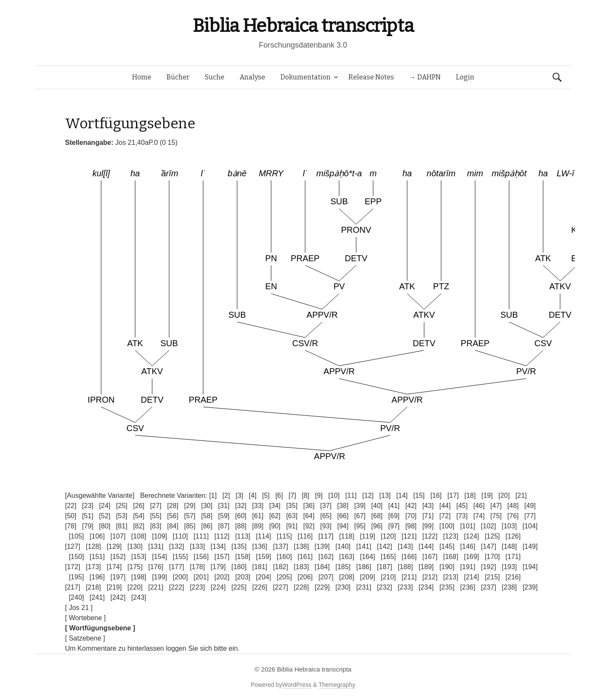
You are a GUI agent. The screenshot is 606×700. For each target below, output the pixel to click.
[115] (284, 536)
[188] (405, 567)
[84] (173, 526)
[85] (190, 526)
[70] (411, 516)
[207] (326, 577)
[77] (530, 516)
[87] (224, 526)
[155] (181, 557)
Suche (215, 77)
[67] (360, 516)
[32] (241, 506)
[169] (472, 557)
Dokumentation (306, 77)
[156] (201, 557)
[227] (280, 587)
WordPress (297, 685)
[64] (309, 516)
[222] (177, 587)
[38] (343, 506)
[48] (513, 506)
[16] (436, 495)
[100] (447, 526)
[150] (76, 557)
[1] (213, 495)
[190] (447, 567)
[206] (305, 577)
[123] (451, 536)
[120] (388, 536)
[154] (160, 557)
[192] (489, 567)
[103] (510, 526)
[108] (139, 536)
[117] (326, 536)
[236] (468, 587)
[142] (385, 546)
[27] (156, 506)
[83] (156, 526)
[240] (76, 597)
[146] (468, 546)
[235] (447, 587)
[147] (489, 546)
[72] (445, 516)
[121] (409, 536)
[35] (292, 506)
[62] (275, 516)
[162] (326, 557)
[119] (368, 536)
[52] (105, 516)
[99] (428, 526)
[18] (470, 495)
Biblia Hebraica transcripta (303, 26)
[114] (263, 536)
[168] (451, 557)
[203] (243, 577)
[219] (114, 587)
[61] (258, 516)
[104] (530, 526)
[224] (218, 587)
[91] (292, 526)
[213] (451, 577)
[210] (388, 577)
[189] (426, 567)
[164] (368, 557)
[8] (306, 495)
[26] (139, 506)
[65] (326, 516)
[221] (156, 587)
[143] (405, 546)
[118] (347, 536)
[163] (347, 557)
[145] (447, 546)
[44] (445, 506)
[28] (173, 506)
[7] (292, 495)
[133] (198, 546)
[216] (513, 577)
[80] (105, 526)
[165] (388, 557)
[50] (71, 516)
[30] (207, 506)
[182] (280, 567)
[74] (479, 516)
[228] (301, 587)
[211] (409, 577)
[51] (88, 516)
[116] (305, 536)
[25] (122, 506)
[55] (156, 516)
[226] (260, 587)
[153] (139, 557)
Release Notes (371, 77)
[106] (97, 536)
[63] (292, 516)
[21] (521, 495)
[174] (114, 567)
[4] (253, 495)
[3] (239, 495)
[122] (430, 536)
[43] (428, 506)
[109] (160, 536)
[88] (241, 526)
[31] (224, 506)
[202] (222, 577)
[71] (428, 516)
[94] (343, 526)
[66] (343, 516)
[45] (462, 506)
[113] (243, 536)
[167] (430, 557)
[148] (510, 546)
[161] (305, 557)
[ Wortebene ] (85, 618)
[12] (368, 495)
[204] (263, 577)
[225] (239, 587)
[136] (260, 546)
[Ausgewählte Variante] (100, 495)
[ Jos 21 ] (79, 608)
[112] (222, 536)
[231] (364, 587)
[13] (385, 495)
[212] (430, 577)
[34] (275, 506)
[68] (377, 516)
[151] (97, 557)
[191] (468, 567)
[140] (343, 546)
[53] (122, 516)
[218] (93, 587)
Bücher (178, 77)
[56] (173, 516)
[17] (453, 495)
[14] (402, 495)
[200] (181, 577)
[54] (139, 516)
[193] (510, 567)
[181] (260, 567)
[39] (360, 506)
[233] (405, 587)
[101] (468, 526)
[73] (462, 516)
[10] (334, 495)
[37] (326, 506)
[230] (343, 587)
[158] (243, 557)
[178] (198, 567)
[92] (309, 526)
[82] (139, 526)
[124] (472, 536)
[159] (263, 557)
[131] (156, 546)
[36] (309, 506)
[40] (377, 506)
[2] (226, 495)
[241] (97, 597)
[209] (368, 577)
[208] (347, 577)
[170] (493, 557)
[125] (493, 536)
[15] (419, 495)
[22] (71, 506)
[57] (190, 516)
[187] (385, 567)
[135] (239, 546)
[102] (489, 526)
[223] (198, 587)
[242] (118, 597)
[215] (493, 577)
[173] (93, 567)
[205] (284, 577)
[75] (496, 516)
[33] (258, 506)
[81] (122, 526)
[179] (218, 567)
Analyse (252, 77)
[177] (177, 567)
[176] (156, 567)
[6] (279, 495)
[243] (139, 597)
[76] (513, 516)
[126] (513, 536)
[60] (241, 516)
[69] (394, 516)
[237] (489, 587)
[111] (201, 536)
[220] (135, 587)
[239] (530, 587)
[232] (385, 587)
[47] (496, 506)
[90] (275, 526)
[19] (487, 495)
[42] (411, 506)
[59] (224, 516)
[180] (239, 567)
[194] (530, 567)
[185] (343, 567)
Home (142, 77)
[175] (135, 567)
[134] (218, 546)
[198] (139, 577)
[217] (73, 587)
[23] (88, 506)
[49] (530, 506)
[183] (301, 567)
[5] (266, 495)
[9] (319, 495)
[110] (181, 536)
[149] (530, 546)
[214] (472, 577)
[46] (479, 506)
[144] (426, 546)
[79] (88, 526)
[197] (118, 577)
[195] (76, 577)
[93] (326, 526)
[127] (73, 546)
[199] (160, 577)
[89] (258, 526)
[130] (135, 546)
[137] (280, 546)
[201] (201, 577)
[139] (322, 546)
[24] (105, 506)
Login (465, 77)
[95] (360, 526)
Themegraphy (337, 685)
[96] (377, 526)
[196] (97, 577)
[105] (76, 536)
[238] (510, 587)
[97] (394, 526)
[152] (118, 557)
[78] (71, 526)
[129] (114, 546)
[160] (284, 557)
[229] (322, 587)
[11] (351, 495)
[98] (411, 526)
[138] (301, 546)
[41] (394, 506)
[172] (73, 567)
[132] (177, 546)
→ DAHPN (425, 77)
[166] (409, 557)
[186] (364, 567)
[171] (513, 557)
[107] (118, 536)
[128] (93, 546)
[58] (207, 516)
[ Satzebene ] (85, 638)
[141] (364, 546)
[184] (322, 567)
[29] (190, 506)
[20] (504, 495)
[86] (207, 526)
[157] (222, 557)
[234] (426, 587)
